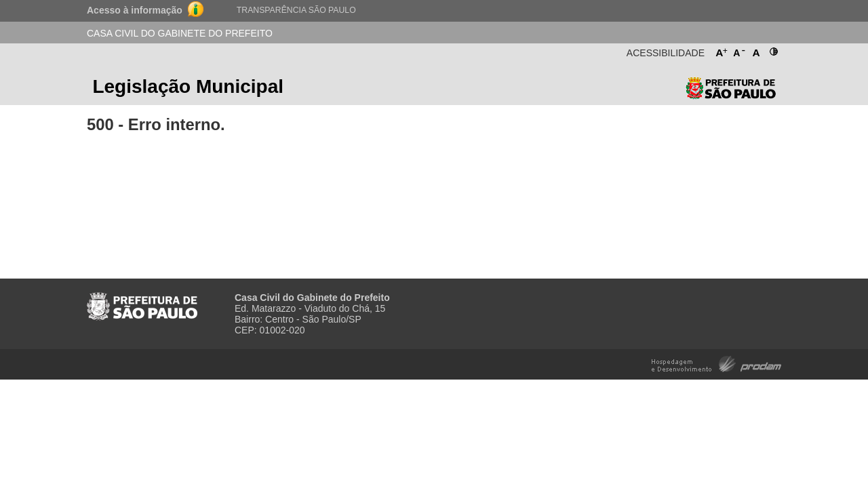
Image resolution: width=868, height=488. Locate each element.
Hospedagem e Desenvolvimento (716, 363)
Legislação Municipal (188, 86)
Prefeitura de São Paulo (731, 91)
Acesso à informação (135, 10)
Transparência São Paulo (296, 10)
